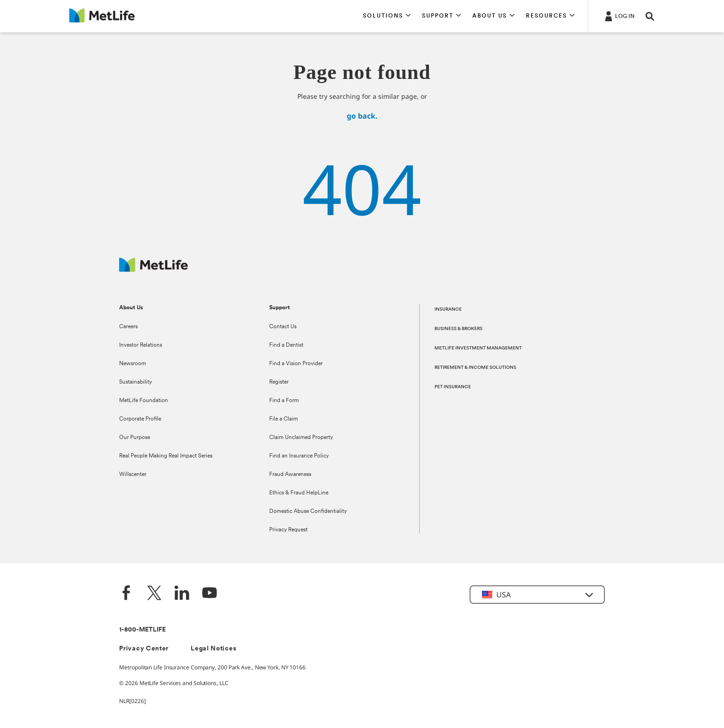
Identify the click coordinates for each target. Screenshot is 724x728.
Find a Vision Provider (296, 364)
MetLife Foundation (144, 401)
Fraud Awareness (290, 475)
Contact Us (283, 327)
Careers (128, 327)
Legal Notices (214, 649)
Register (279, 382)
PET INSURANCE (453, 387)
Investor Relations (141, 345)
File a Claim (284, 419)
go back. (362, 116)
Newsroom (133, 364)
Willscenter (133, 475)
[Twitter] (154, 594)
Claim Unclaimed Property (301, 438)
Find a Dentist (286, 345)
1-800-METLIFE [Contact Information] (142, 630)
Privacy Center (144, 649)
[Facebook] (127, 594)
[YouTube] (210, 594)
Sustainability (136, 382)
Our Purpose (135, 438)
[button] (387, 16)
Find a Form (284, 401)
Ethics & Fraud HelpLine (299, 493)
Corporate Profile (140, 419)
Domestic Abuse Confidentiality (308, 511)
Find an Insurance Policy (299, 456)
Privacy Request (288, 530)
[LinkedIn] (182, 594)
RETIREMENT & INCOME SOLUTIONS (475, 368)
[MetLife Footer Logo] (154, 269)
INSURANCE (448, 310)
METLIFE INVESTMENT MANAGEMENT (478, 348)
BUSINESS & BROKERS (459, 329)
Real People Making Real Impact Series (166, 456)
